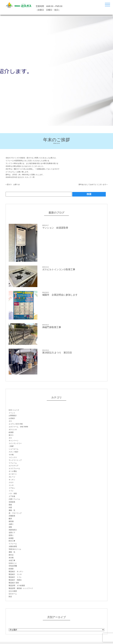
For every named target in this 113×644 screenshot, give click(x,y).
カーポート (13, 474)
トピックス (13, 457)
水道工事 (12, 560)
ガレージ (12, 477)
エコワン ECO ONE (16, 424)
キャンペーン (14, 441)
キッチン (12, 480)
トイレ (11, 491)
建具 (10, 519)
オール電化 (13, 471)
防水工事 (12, 541)
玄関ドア (12, 533)
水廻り (11, 524)
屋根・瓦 (12, 510)
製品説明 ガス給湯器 (17, 585)
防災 (10, 597)
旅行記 (11, 555)
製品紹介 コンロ (15, 574)
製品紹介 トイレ (15, 577)
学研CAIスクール (15, 549)
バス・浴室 (13, 493)
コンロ (11, 485)
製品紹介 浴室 (14, 583)
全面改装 (12, 502)
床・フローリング (15, 513)
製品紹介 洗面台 (15, 580)
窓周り (11, 535)
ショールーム (14, 449)
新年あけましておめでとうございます (92, 184)
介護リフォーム (14, 499)
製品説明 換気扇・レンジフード (21, 588)
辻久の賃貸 (13, 591)
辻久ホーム (13, 594)
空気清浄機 (13, 566)
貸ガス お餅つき (13, 184)
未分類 (11, 558)
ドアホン (12, 488)
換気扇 (11, 521)
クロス (11, 482)
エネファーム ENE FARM (18, 427)
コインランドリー (15, 443)
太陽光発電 (13, 546)
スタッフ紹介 (14, 452)
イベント (12, 413)
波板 (10, 527)
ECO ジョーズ (14, 410)
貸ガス (11, 435)
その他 (11, 455)
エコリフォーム (14, 468)
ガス (10, 421)
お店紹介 (12, 418)
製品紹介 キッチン (16, 571)
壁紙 (10, 505)
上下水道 (12, 496)
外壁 (10, 507)
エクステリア (14, 466)
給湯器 (11, 432)
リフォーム (13, 463)
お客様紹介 (13, 415)
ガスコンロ (13, 429)
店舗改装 (12, 516)
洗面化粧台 (13, 530)
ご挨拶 (11, 446)
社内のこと (13, 563)
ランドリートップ (15, 460)
